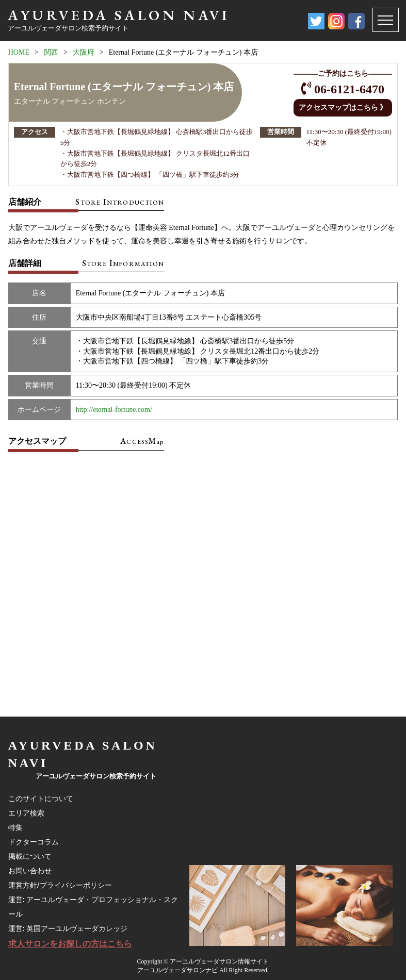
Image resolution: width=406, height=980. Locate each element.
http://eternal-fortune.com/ (114, 410)
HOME (19, 52)
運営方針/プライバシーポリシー (60, 885)
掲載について (30, 856)
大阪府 (84, 52)
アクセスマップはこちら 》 (343, 107)
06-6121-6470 (349, 89)
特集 (15, 827)
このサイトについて (41, 799)
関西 (51, 52)
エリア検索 (26, 813)
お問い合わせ (30, 871)
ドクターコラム (34, 842)
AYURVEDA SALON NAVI (119, 15)
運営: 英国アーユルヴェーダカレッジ (68, 928)
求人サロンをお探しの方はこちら (70, 944)
